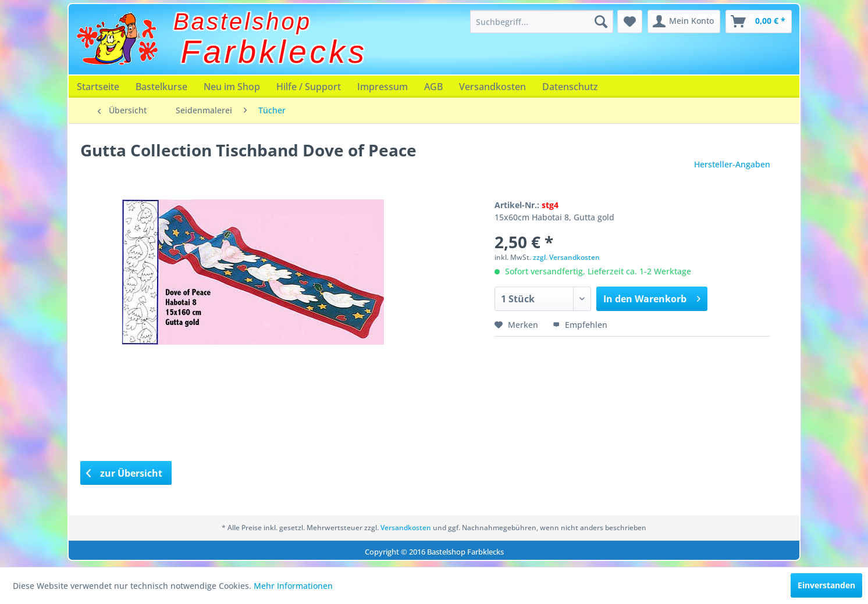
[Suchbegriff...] (542, 22)
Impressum (383, 87)
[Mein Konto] (684, 22)
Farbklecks (274, 52)
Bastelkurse (161, 87)
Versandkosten (492, 87)
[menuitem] (542, 22)
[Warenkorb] (759, 22)
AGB (433, 87)
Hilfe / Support (309, 87)
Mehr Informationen (293, 586)
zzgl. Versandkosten (566, 257)
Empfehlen (580, 325)
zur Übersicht (124, 473)
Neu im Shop (232, 87)
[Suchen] (601, 22)
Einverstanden (826, 585)
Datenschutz (570, 87)
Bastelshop (243, 22)
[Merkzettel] (630, 22)
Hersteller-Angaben (732, 164)
